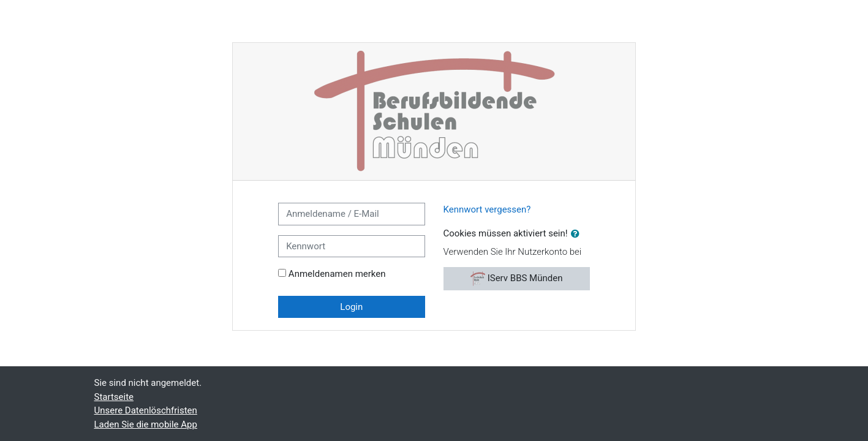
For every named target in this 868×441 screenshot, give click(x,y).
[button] (578, 234)
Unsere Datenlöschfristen (146, 410)
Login (351, 307)
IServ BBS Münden (517, 279)
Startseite (114, 397)
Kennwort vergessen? (487, 209)
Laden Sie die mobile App (146, 424)
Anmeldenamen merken (337, 274)
